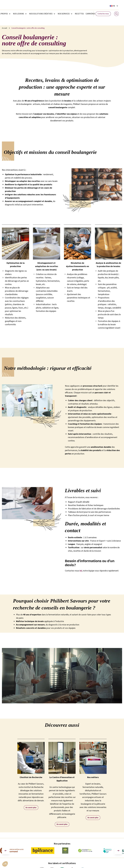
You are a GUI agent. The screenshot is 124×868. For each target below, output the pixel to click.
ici (81, 571)
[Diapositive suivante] (118, 851)
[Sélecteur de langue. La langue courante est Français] (114, 6)
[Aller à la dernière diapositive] (6, 851)
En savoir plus (31, 808)
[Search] (116, 14)
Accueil (4, 28)
